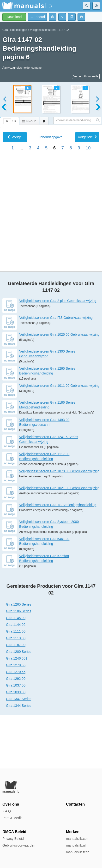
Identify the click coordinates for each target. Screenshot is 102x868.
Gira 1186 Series (19, 665)
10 (88, 295)
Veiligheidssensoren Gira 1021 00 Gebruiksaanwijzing (59, 541)
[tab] (10, 120)
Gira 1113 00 (16, 692)
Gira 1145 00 (16, 671)
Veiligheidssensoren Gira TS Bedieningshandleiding (58, 558)
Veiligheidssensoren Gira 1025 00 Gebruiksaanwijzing (59, 388)
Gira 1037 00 (16, 739)
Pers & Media (12, 818)
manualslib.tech (78, 852)
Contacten (75, 804)
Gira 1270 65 (16, 719)
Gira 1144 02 (16, 678)
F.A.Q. (7, 811)
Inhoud (51, 284)
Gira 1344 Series (19, 759)
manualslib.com (78, 839)
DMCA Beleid (14, 832)
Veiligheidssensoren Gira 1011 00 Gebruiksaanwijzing (59, 439)
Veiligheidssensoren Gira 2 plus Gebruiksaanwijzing (58, 354)
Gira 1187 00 (16, 698)
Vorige (15, 284)
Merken (73, 832)
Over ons (11, 804)
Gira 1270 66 (16, 725)
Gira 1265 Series (19, 658)
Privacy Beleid (13, 839)
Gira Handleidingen (15, 30)
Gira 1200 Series (19, 705)
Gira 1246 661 (17, 712)
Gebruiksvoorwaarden (19, 845)
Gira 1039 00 (16, 746)
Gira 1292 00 (16, 732)
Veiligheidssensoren (43, 30)
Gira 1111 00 (16, 685)
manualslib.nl (76, 845)
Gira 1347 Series (19, 752)
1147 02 (64, 30)
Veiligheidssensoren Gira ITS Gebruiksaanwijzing (56, 371)
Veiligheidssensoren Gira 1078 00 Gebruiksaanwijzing (59, 525)
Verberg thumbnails (86, 76)
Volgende (87, 284)
